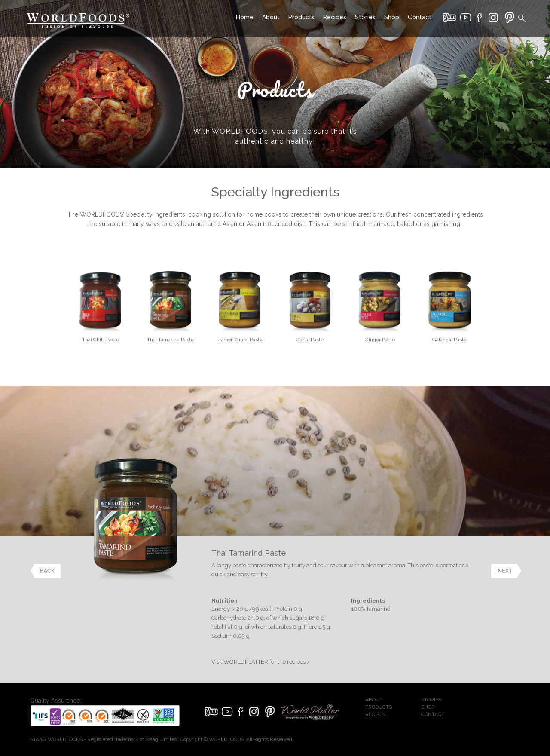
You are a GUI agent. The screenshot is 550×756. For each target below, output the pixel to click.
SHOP (428, 707)
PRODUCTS (379, 707)
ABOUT (374, 700)
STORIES (431, 700)
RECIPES (375, 714)
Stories (365, 17)
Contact (420, 17)
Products (301, 17)
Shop (392, 17)
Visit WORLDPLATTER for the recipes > (261, 662)
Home (245, 17)
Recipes (335, 17)
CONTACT (433, 714)
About (271, 17)
